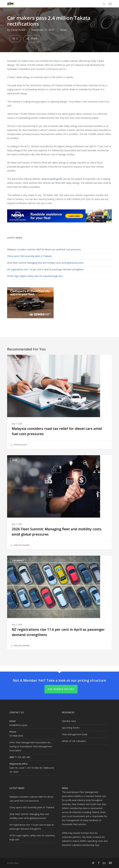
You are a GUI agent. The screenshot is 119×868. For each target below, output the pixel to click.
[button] (110, 4)
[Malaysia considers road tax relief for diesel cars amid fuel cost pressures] (59, 402)
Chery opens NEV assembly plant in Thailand (29, 256)
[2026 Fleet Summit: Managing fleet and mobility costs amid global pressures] (59, 502)
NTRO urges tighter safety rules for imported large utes (35, 276)
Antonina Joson (19, 445)
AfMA (15, 460)
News (64, 30)
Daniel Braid (18, 30)
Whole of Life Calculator (74, 741)
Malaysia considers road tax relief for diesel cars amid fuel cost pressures (44, 249)
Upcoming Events (71, 728)
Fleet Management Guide (75, 734)
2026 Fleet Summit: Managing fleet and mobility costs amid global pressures (45, 263)
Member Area (69, 721)
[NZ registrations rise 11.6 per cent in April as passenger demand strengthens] (59, 603)
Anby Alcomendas (20, 545)
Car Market (18, 561)
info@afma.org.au (18, 725)
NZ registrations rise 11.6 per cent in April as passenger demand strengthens (45, 269)
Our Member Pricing (61, 689)
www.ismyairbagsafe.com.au (56, 179)
